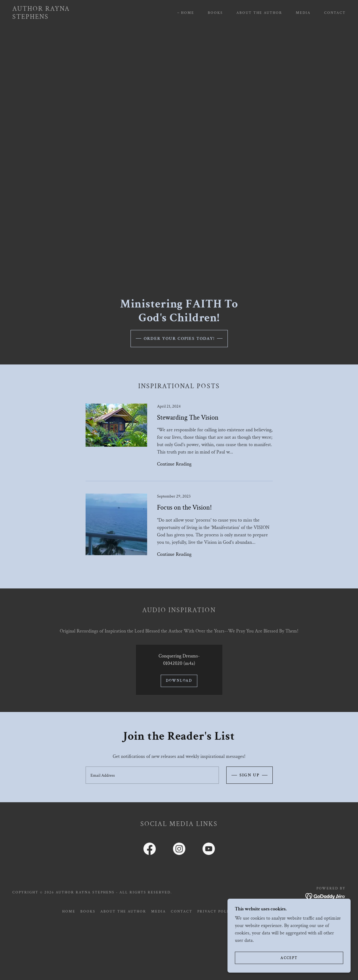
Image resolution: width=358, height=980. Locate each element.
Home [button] (69, 911)
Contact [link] (335, 13)
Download (179, 681)
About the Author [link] (259, 13)
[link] (57, 17)
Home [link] (188, 13)
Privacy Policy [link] (216, 911)
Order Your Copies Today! (179, 339)
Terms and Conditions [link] (268, 911)
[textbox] (152, 775)
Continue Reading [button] (174, 464)
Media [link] (303, 13)
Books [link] (215, 13)
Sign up (249, 775)
